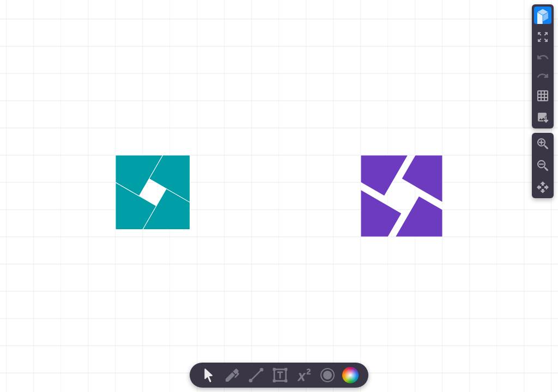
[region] (279, 196)
